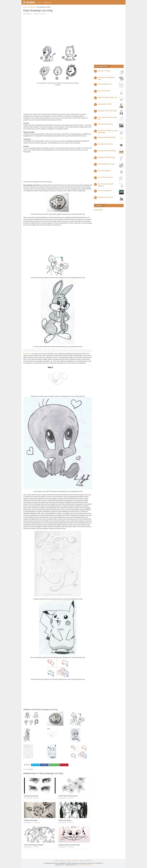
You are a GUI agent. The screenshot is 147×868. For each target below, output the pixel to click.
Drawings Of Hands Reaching (107, 137)
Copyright (69, 861)
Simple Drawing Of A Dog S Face (108, 97)
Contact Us (62, 861)
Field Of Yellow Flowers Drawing (68, 796)
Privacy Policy (89, 861)
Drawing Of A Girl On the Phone (107, 111)
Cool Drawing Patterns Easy (106, 164)
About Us (82, 861)
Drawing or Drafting (104, 71)
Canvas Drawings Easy (105, 191)
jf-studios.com (27, 354)
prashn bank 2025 (87, 865)
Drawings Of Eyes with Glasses (107, 151)
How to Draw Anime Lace (106, 177)
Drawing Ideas (47, 2)
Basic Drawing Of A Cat (105, 84)
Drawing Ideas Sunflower (105, 144)
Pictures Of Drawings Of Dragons (34, 845)
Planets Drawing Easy (104, 171)
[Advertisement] (58, 29)
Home (39, 2)
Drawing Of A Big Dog (65, 820)
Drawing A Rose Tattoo (31, 820)
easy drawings (30, 769)
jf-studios (29, 2)
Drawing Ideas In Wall (104, 104)
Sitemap (57, 861)
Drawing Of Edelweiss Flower (107, 157)
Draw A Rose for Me (104, 91)
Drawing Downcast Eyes (31, 796)
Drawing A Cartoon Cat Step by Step (69, 845)
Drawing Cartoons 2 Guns (106, 197)
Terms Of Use (75, 861)
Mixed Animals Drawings (105, 124)
